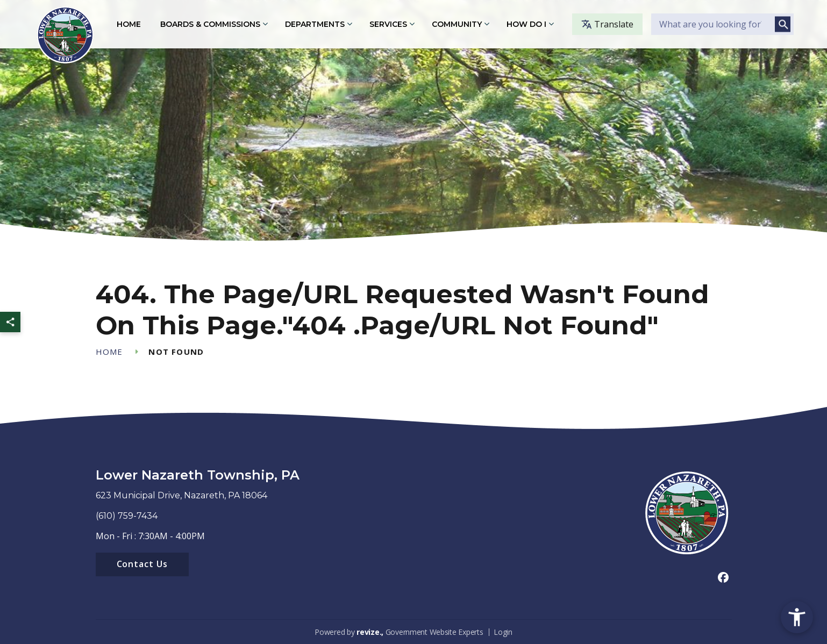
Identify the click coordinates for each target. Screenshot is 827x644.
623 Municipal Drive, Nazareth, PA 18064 (181, 495)
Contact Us (142, 564)
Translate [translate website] (607, 24)
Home (129, 24)
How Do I (526, 24)
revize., (370, 632)
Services (388, 24)
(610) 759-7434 (127, 516)
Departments (315, 24)
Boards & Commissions (210, 24)
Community (457, 24)
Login (503, 632)
